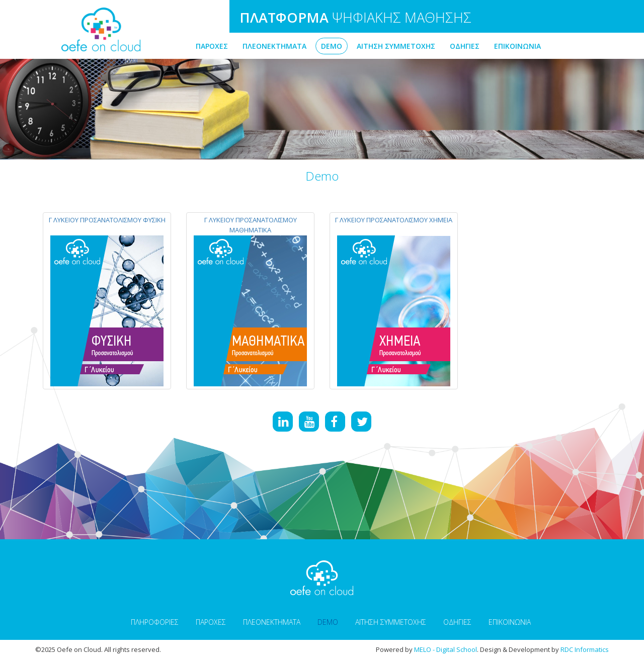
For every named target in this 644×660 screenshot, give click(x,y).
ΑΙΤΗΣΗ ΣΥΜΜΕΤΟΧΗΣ (396, 46)
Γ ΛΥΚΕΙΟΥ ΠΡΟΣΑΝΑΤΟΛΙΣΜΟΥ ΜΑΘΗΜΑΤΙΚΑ (251, 225)
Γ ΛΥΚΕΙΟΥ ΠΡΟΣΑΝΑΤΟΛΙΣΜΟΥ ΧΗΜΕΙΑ (394, 220)
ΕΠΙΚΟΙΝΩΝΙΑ (517, 46)
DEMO (332, 46)
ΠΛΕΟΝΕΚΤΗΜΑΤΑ (274, 46)
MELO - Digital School (446, 649)
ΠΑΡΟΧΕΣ (212, 46)
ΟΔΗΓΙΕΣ (465, 46)
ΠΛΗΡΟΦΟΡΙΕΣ (155, 622)
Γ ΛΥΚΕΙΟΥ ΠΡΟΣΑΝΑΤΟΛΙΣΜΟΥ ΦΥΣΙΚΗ (107, 220)
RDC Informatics (585, 649)
